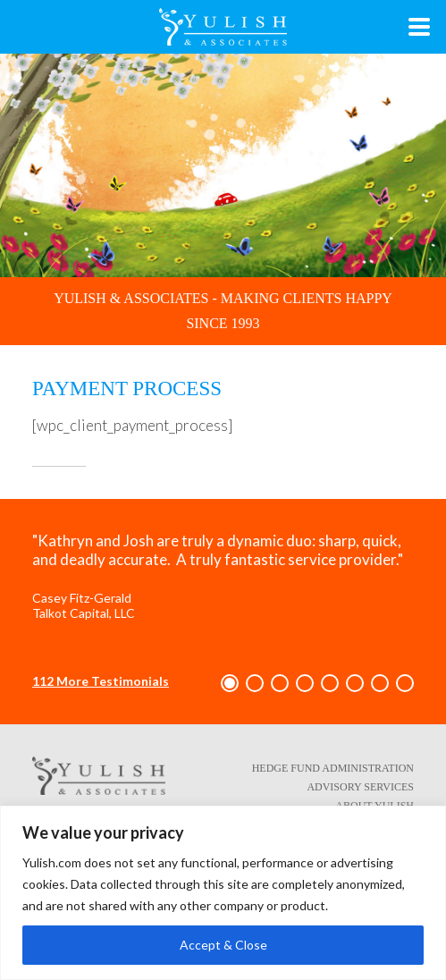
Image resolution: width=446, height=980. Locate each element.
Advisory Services (360, 787)
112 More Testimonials (101, 681)
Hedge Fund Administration (333, 768)
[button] (230, 683)
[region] (223, 893)
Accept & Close (223, 945)
